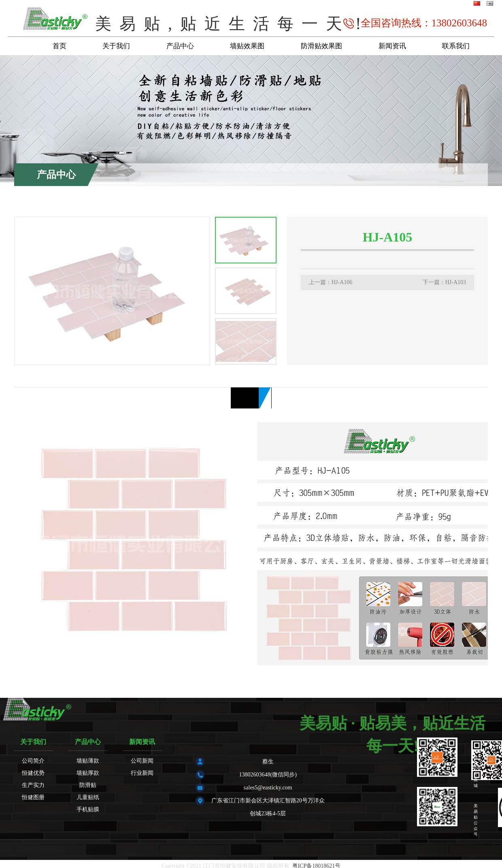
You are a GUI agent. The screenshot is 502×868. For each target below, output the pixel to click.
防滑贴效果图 (321, 46)
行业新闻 (142, 773)
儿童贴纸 (88, 797)
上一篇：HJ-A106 (331, 282)
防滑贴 (88, 785)
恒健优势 (33, 773)
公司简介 (33, 761)
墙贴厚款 (473, 157)
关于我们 (116, 46)
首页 (60, 46)
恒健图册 (33, 797)
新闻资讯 (392, 46)
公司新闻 (142, 761)
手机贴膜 (88, 809)
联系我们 (456, 46)
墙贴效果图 (247, 46)
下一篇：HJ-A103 (444, 282)
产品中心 (180, 46)
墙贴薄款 (88, 761)
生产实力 (33, 785)
